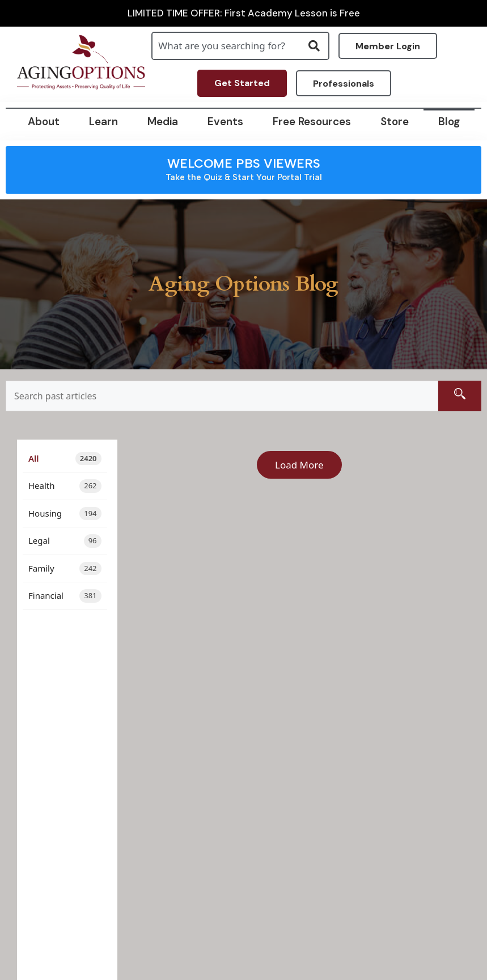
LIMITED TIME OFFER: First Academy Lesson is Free (244, 13)
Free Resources (312, 122)
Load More (299, 465)
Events (225, 122)
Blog (449, 122)
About (44, 122)
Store (395, 122)
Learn (103, 122)
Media (163, 122)
